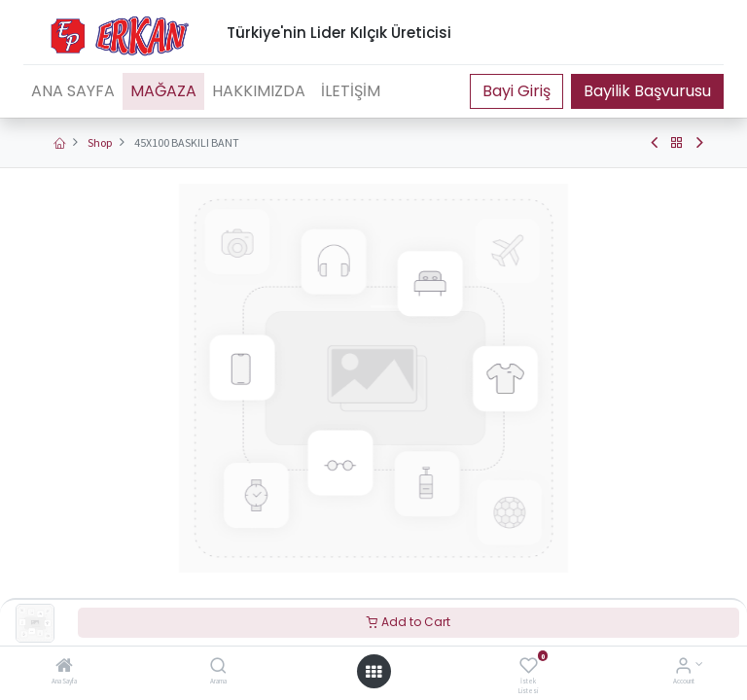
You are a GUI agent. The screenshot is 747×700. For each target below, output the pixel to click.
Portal (516, 91)
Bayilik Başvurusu (647, 91)
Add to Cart (409, 622)
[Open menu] (373, 672)
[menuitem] (73, 91)
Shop (100, 142)
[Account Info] (683, 667)
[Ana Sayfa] (64, 667)
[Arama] (218, 667)
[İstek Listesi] (529, 667)
